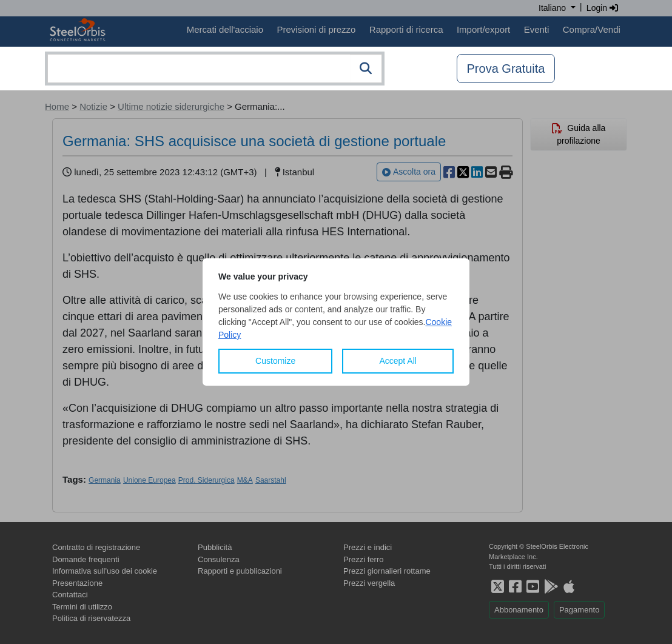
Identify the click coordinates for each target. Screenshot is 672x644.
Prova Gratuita (506, 69)
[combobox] (215, 69)
